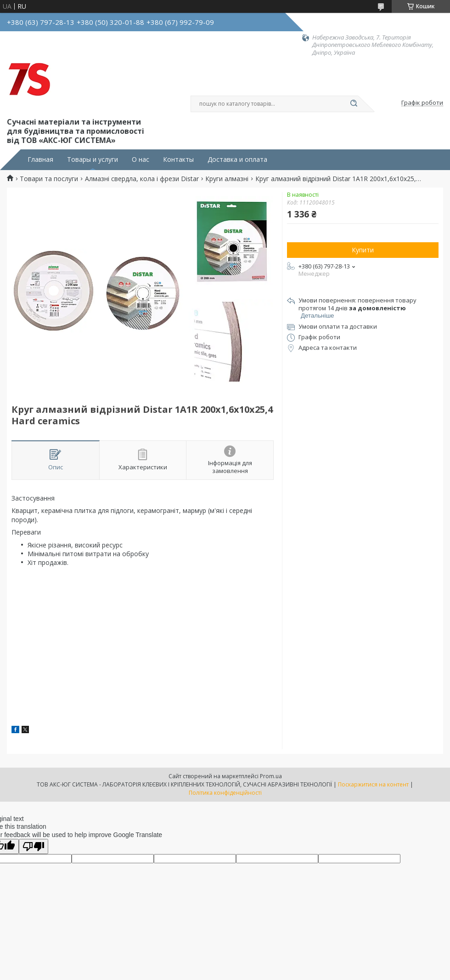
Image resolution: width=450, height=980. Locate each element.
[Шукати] (354, 104)
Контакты (178, 160)
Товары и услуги (93, 160)
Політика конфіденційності (225, 793)
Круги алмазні (227, 179)
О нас (141, 160)
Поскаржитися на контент (373, 784)
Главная (40, 160)
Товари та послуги (49, 179)
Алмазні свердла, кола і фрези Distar (142, 179)
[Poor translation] (34, 846)
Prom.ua (271, 776)
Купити (363, 250)
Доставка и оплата (237, 160)
